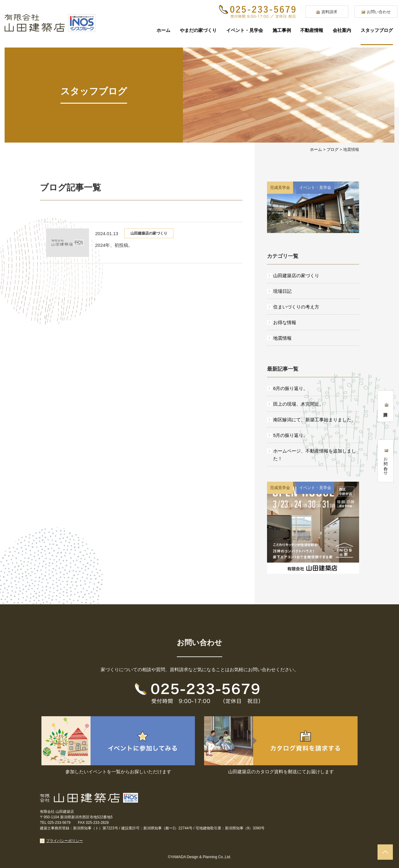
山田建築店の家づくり (149, 233)
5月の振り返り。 (291, 435)
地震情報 (282, 338)
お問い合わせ (379, 12)
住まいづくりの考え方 (296, 307)
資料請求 (329, 12)
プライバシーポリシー (64, 841)
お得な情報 (285, 322)
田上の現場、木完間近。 (298, 404)
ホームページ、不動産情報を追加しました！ (315, 455)
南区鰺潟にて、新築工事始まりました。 (315, 420)
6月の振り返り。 (291, 388)
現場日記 (282, 291)
